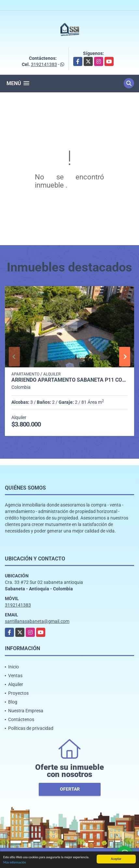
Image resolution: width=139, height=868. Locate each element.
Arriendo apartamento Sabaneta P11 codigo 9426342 (69, 380)
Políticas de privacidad (31, 728)
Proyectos (18, 693)
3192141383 (44, 64)
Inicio (14, 667)
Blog (13, 702)
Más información (15, 863)
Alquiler (16, 684)
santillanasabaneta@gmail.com (37, 621)
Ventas (15, 676)
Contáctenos (21, 719)
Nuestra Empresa (26, 711)
